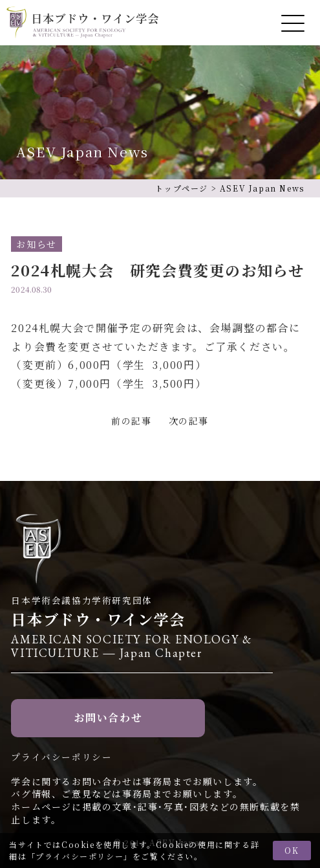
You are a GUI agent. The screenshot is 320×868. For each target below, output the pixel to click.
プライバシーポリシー (80, 856)
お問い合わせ (109, 718)
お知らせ (36, 244)
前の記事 (131, 421)
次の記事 (189, 421)
